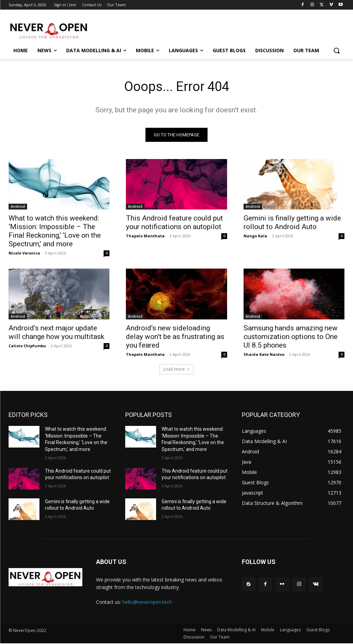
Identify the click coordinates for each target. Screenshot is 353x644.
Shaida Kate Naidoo (264, 355)
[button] (337, 50)
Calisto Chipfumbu (27, 346)
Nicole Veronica (24, 254)
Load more (176, 370)
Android (18, 207)
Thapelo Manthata (145, 236)
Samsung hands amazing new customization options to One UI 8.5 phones (291, 337)
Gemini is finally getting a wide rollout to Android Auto (292, 223)
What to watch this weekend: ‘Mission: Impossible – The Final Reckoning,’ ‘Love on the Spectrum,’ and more (55, 232)
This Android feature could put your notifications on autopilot (174, 223)
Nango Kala (255, 236)
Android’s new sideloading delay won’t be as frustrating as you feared (175, 337)
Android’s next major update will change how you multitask (56, 333)
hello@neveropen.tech (147, 603)
